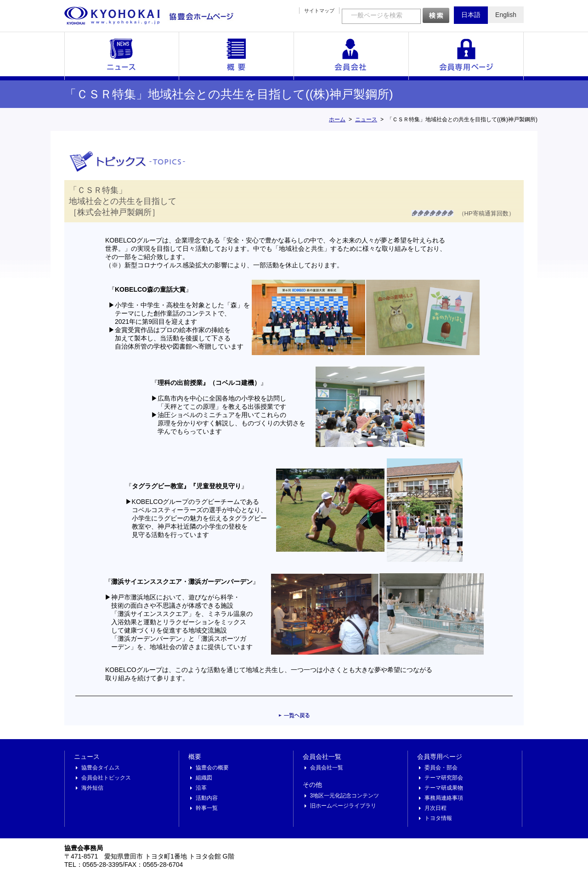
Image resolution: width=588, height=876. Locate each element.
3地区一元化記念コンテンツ (345, 796)
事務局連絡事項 (444, 798)
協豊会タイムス (101, 768)
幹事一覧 (207, 808)
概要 (237, 56)
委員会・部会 (441, 768)
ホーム (337, 119)
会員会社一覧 (351, 56)
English (506, 15)
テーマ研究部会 (444, 778)
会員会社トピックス (106, 778)
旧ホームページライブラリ (343, 806)
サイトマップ (319, 11)
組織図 (204, 778)
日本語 (471, 15)
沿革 (201, 788)
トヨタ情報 (438, 818)
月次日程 (435, 808)
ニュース (122, 56)
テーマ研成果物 (444, 788)
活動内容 (207, 798)
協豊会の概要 (212, 768)
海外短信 (92, 788)
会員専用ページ (466, 56)
